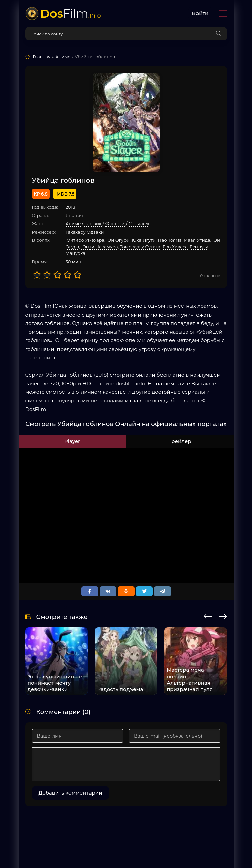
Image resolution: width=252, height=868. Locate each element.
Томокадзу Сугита (140, 247)
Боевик (93, 223)
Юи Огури (118, 240)
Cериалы (139, 223)
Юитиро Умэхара (85, 240)
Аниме (73, 223)
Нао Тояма (170, 240)
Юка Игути (144, 240)
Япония (74, 215)
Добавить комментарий (70, 793)
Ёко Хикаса (175, 247)
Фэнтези (115, 223)
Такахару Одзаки (85, 232)
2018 (70, 207)
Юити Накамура (100, 247)
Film (71, 13)
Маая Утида (197, 240)
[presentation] (208, 615)
